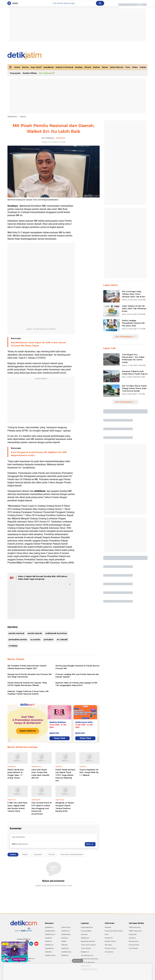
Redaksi (108, 927)
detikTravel (66, 927)
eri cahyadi (62, 639)
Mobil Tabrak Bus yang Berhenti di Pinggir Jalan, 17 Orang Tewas (16, 774)
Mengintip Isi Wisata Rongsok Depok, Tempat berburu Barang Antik (65, 807)
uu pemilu (35, 639)
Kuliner (97, 67)
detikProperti (50, 955)
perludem (49, 639)
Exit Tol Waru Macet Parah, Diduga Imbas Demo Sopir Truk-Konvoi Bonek (134, 388)
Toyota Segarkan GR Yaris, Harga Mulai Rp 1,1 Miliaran (89, 772)
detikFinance (50, 934)
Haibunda (133, 934)
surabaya (13, 646)
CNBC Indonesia (135, 931)
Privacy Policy (110, 948)
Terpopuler (15, 73)
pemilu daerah (35, 633)
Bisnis (105, 67)
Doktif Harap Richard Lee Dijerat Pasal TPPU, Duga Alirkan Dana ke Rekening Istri (65, 775)
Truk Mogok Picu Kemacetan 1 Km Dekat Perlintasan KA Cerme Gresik (133, 358)
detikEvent (85, 938)
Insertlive (132, 938)
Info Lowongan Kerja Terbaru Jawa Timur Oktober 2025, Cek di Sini (133, 294)
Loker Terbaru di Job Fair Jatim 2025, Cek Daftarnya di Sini (134, 308)
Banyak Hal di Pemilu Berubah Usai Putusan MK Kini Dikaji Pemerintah (30, 675)
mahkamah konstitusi (56, 633)
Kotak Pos (109, 938)
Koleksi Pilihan (30, 73)
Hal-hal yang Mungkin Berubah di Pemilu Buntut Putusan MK (77, 667)
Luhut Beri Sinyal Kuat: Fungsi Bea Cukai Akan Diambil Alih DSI (40, 774)
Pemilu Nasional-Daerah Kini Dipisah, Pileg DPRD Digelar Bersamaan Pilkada (27, 684)
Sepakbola (49, 67)
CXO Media (133, 948)
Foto (128, 67)
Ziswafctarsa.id (87, 955)
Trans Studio (86, 948)
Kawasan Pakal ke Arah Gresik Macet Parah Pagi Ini (135, 373)
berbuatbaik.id (87, 927)
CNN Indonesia (135, 927)
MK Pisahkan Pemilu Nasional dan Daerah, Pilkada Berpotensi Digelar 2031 (27, 667)
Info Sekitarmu (46, 73)
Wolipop (65, 938)
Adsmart (84, 934)
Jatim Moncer (117, 67)
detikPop (65, 955)
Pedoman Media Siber (114, 931)
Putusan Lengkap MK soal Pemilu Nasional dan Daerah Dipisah (77, 675)
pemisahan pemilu (18, 639)
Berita (25, 67)
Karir (107, 934)
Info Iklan (108, 945)
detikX (64, 941)
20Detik (64, 945)
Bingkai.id (85, 952)
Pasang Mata (86, 931)
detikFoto (65, 948)
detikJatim (12, 116)
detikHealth (66, 934)
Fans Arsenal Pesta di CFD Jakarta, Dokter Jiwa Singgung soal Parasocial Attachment (41, 808)
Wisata (88, 67)
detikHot (48, 941)
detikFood (65, 931)
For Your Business (88, 962)
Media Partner (110, 941)
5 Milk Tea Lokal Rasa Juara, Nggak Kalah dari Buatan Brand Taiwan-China (17, 807)
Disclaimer (109, 952)
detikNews (49, 927)
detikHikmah (66, 952)
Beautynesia (134, 941)
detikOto (48, 952)
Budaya (79, 67)
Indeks (143, 67)
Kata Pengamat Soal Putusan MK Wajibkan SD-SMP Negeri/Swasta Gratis (39, 454)
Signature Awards (88, 941)
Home (17, 67)
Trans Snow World (88, 945)
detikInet (48, 938)
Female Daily (134, 945)
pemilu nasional (16, 633)
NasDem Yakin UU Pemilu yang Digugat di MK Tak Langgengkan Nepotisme (76, 684)
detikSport (49, 945)
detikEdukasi (50, 931)
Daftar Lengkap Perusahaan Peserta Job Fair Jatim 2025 (133, 323)
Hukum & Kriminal (64, 67)
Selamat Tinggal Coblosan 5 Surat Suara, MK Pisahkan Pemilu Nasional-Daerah (28, 693)
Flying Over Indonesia (89, 959)
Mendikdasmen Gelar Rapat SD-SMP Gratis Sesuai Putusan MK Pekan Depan (38, 344)
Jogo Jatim (36, 67)
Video (135, 67)
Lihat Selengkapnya (125, 336)
